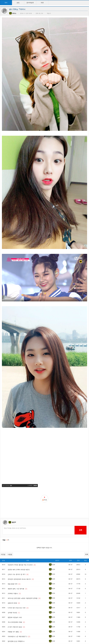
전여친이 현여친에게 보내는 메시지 (21, 538)
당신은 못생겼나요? (16, 629)
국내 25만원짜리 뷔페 (16, 581)
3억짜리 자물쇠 (14, 553)
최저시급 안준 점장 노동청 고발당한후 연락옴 (24, 557)
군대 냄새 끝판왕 (15, 624)
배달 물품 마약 (14, 543)
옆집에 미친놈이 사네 (15, 576)
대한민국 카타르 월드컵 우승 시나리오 (22, 524)
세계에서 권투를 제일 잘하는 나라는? (21, 615)
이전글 (3, 513)
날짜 (70, 520)
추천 (85, 520)
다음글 (10, 513)
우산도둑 (12, 605)
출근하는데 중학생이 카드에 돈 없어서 (22, 639)
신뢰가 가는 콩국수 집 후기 (18, 533)
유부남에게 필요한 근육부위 (18, 619)
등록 (80, 489)
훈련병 (14, 481)
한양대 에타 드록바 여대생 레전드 (19, 529)
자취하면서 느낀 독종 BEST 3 (19, 596)
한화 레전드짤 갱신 (16, 634)
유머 (6, 3)
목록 (87, 513)
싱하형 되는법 (14, 572)
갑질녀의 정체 (14, 562)
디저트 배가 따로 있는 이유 (18, 567)
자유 (42, 3)
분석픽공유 (30, 3)
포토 (18, 3)
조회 (78, 520)
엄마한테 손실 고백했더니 (16, 600)
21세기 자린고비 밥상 (16, 586)
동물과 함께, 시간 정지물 (18, 548)
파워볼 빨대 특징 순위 (17, 610)
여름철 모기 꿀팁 (15, 591)
